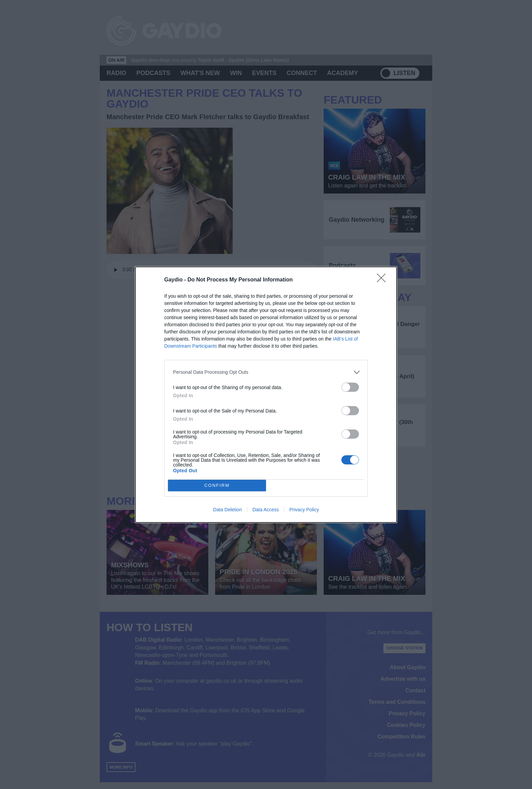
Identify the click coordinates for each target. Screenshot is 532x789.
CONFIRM (217, 485)
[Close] (383, 280)
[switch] (350, 387)
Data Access (266, 510)
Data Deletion (227, 510)
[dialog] (266, 395)
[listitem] (266, 372)
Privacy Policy (304, 510)
